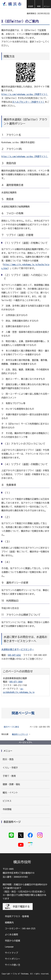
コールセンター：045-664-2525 (20, 929)
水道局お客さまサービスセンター (18, 649)
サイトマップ (11, 953)
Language (9, 947)
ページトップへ (26, 742)
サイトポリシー (13, 959)
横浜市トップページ (20, 734)
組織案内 (9, 922)
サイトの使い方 (13, 965)
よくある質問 (11, 935)
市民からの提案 (13, 941)
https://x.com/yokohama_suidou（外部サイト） (25, 94)
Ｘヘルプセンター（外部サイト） (29, 102)
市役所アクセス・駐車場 (17, 916)
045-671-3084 (16, 682)
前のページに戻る (11, 727)
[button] (31, 4)
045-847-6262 (14, 655)
